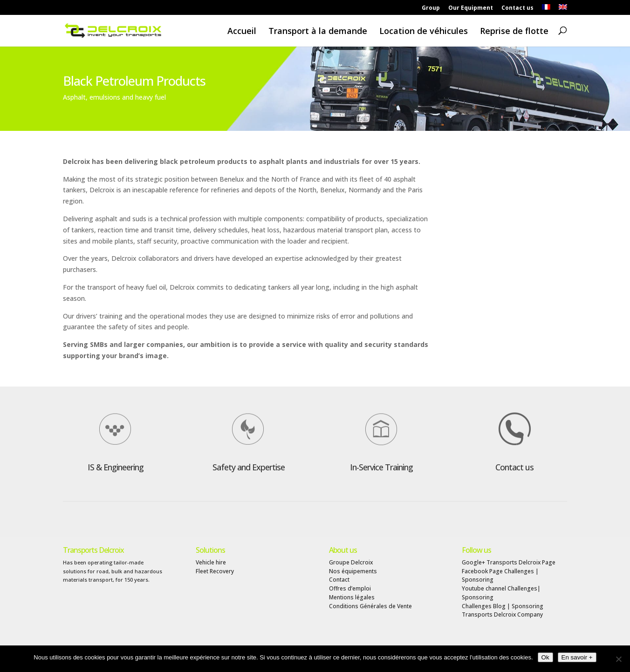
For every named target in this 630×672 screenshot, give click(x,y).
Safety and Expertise (249, 467)
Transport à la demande (318, 31)
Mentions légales (352, 597)
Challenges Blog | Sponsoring (503, 606)
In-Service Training (381, 467)
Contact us (517, 8)
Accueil (242, 31)
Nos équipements (353, 571)
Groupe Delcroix (351, 562)
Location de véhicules (424, 31)
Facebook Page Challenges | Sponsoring (500, 576)
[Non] (618, 659)
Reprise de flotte (514, 31)
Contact (339, 580)
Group (431, 8)
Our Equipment (471, 8)
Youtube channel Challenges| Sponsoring (501, 593)
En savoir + (577, 657)
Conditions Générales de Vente (370, 606)
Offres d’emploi (350, 588)
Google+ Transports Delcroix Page (509, 562)
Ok (545, 657)
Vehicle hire (211, 562)
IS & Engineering (116, 467)
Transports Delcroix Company (502, 614)
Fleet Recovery (215, 571)
